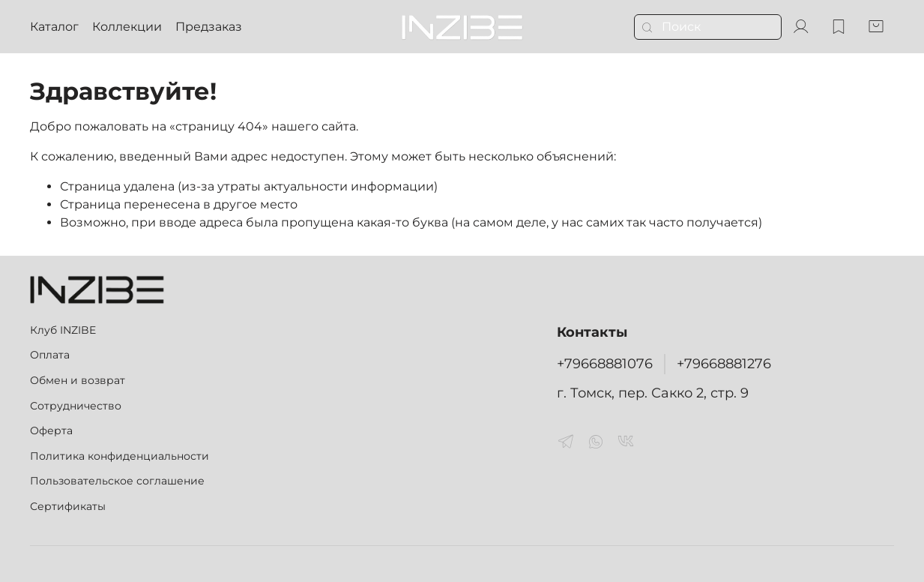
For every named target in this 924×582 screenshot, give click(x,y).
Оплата (50, 355)
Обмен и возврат (78, 380)
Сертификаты (68, 506)
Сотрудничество (76, 406)
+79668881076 (605, 363)
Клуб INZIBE (63, 330)
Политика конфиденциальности (120, 456)
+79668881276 (724, 363)
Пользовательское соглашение (117, 481)
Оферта (51, 430)
